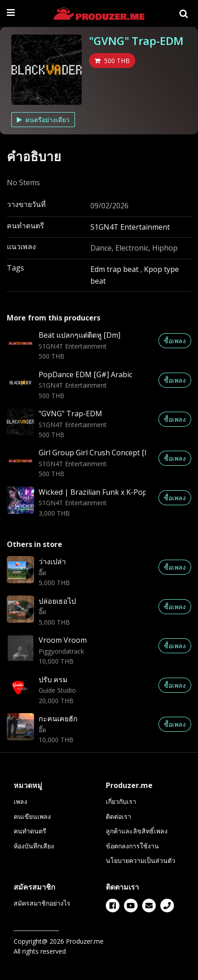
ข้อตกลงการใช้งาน (132, 846)
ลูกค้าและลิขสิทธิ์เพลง (137, 831)
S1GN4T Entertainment (130, 227)
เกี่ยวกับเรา (121, 801)
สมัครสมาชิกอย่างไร (42, 903)
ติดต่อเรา (119, 816)
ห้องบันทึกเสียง (34, 846)
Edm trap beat (115, 269)
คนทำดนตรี (30, 831)
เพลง (20, 801)
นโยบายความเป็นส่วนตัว (141, 860)
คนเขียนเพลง (32, 816)
